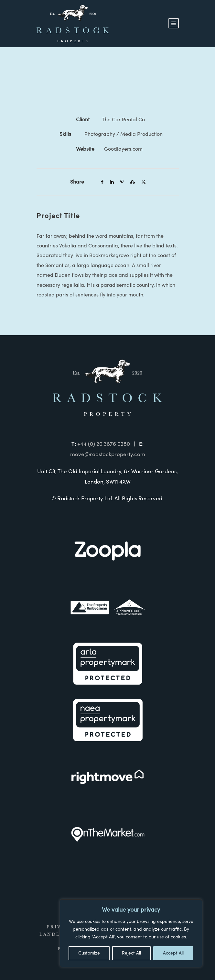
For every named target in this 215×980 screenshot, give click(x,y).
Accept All (173, 953)
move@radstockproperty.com (108, 454)
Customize (89, 953)
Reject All (131, 953)
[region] (131, 933)
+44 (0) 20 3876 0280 (104, 444)
